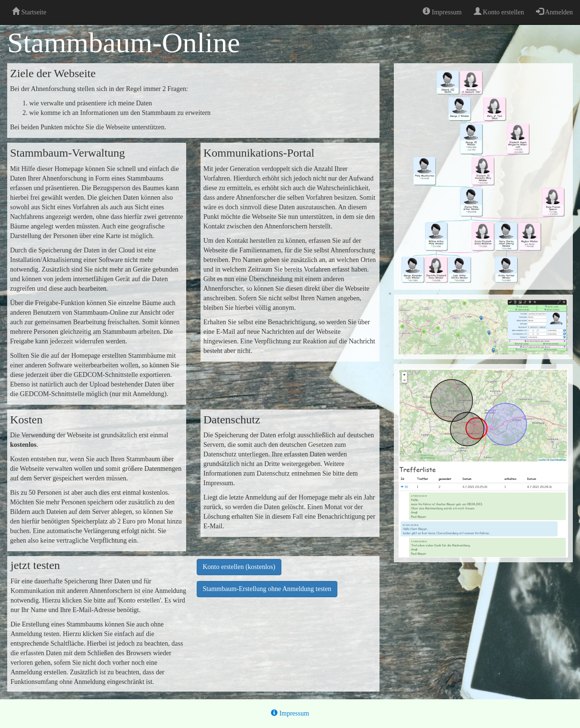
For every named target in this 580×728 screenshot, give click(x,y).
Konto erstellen (499, 12)
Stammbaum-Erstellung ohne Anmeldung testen (267, 589)
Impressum (442, 12)
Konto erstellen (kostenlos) (239, 567)
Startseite (29, 12)
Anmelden (554, 12)
